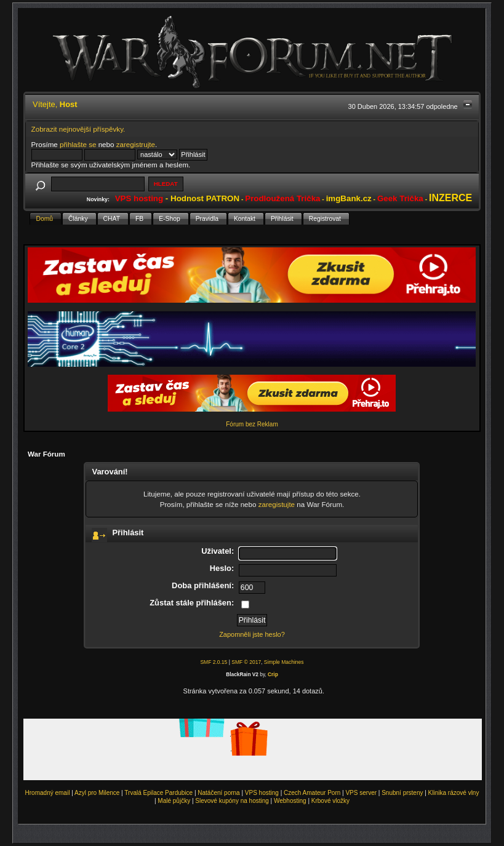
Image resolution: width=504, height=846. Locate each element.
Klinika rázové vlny (454, 793)
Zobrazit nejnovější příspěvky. (78, 129)
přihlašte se (78, 144)
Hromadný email (48, 793)
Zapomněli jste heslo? (252, 634)
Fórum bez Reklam (252, 424)
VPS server (361, 793)
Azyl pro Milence (97, 793)
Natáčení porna (218, 793)
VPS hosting (262, 793)
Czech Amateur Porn (312, 793)
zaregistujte (277, 504)
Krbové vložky (330, 801)
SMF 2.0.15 (214, 662)
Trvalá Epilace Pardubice (158, 793)
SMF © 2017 (246, 662)
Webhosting (290, 801)
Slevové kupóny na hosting (232, 801)
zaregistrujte (136, 144)
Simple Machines (284, 662)
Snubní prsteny (402, 793)
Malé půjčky (174, 801)
